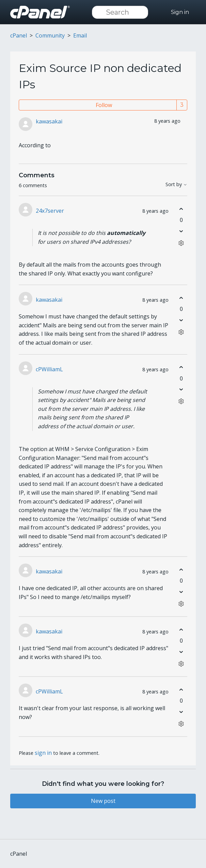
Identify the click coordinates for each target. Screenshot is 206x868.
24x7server (50, 211)
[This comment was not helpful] (181, 231)
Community (50, 35)
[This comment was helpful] (181, 209)
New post (103, 801)
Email (80, 35)
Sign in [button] (180, 12)
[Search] (120, 12)
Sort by (176, 185)
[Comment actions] (181, 243)
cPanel (19, 35)
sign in (43, 753)
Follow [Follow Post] (104, 105)
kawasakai (49, 121)
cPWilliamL (49, 369)
